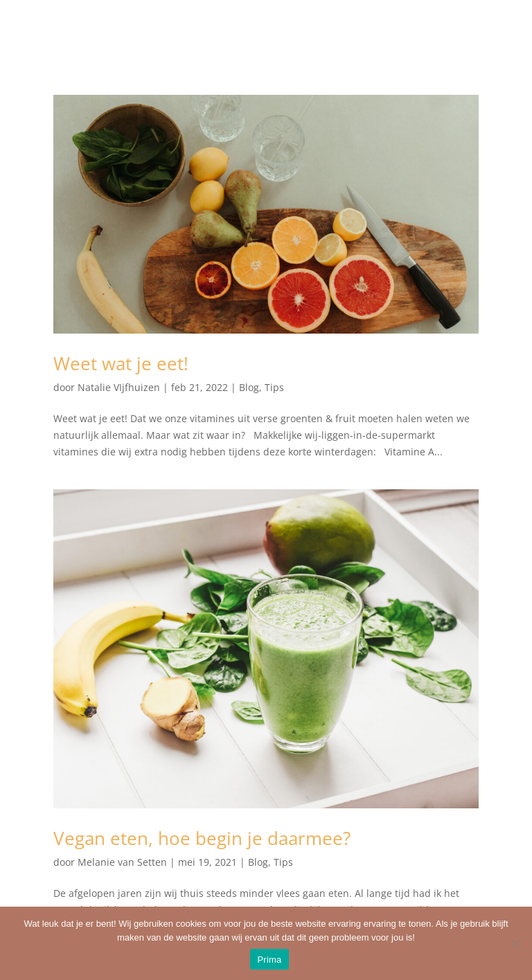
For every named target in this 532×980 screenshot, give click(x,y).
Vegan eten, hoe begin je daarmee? (202, 838)
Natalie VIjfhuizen (119, 387)
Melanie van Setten (122, 862)
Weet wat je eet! (121, 363)
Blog (249, 387)
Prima (269, 960)
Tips (274, 387)
